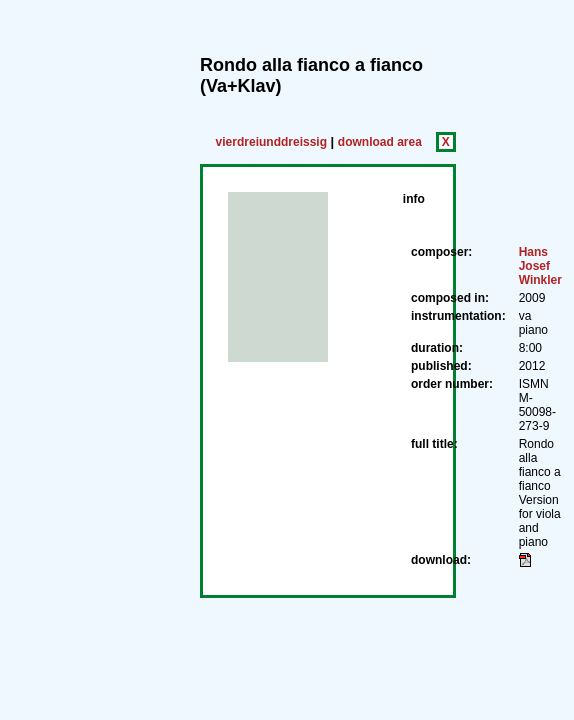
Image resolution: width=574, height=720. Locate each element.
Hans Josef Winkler (540, 266)
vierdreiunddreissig (271, 142)
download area (380, 142)
